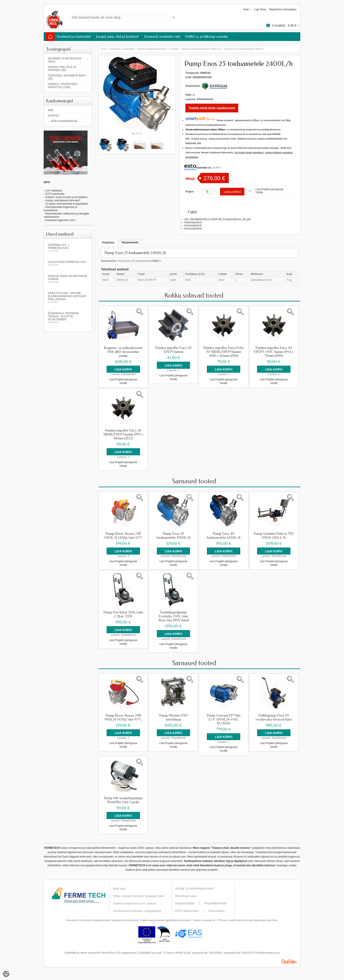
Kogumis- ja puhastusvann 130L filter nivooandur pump (123, 352)
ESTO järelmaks (55, 194)
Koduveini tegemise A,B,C (60, 220)
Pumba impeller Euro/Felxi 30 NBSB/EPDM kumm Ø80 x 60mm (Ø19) (224, 352)
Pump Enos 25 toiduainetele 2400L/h (244, 49)
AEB (50, 110)
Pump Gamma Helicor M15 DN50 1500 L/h (274, 535)
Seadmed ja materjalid (74, 36)
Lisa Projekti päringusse (269, 189)
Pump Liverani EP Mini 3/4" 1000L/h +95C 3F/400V (224, 719)
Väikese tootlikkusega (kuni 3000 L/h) (201, 49)
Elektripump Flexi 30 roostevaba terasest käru (274, 717)
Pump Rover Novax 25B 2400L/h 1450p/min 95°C (123, 535)
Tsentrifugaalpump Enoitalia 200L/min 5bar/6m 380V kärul (173, 616)
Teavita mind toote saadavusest (212, 108)
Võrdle (259, 192)
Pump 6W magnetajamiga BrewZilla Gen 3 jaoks (123, 800)
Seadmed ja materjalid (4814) (65, 60)
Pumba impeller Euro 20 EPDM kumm (173, 350)
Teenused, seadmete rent (162, 36)
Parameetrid (130, 242)
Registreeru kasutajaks (283, 9)
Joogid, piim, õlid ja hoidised (117, 36)
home (104, 49)
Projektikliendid (216, 903)
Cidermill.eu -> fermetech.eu (68, 248)
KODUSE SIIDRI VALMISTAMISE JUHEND (68, 279)
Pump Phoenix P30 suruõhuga (173, 717)
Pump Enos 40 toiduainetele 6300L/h (224, 535)
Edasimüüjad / (190, 903)
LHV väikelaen (54, 191)
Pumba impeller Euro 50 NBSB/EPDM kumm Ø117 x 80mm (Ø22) (123, 434)
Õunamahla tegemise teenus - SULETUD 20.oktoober (68, 318)
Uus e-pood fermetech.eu (68, 263)
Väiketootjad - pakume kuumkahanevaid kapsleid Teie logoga (68, 297)
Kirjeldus (108, 242)
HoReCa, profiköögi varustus (207, 36)
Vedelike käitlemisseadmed (151, 49)
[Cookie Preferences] (6, 974)
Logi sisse (260, 9)
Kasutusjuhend (193, 222)
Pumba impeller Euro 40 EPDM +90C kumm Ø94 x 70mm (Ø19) (274, 352)
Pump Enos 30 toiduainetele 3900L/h (173, 535)
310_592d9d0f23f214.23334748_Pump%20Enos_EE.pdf (217, 219)
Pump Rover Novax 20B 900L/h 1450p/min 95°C (123, 717)
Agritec (54, 116)
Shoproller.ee (289, 961)
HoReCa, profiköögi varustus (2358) (63, 86)
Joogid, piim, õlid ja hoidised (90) (62, 69)
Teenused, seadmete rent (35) (67, 77)
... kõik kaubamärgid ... (64, 121)
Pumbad (173, 49)
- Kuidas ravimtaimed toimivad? (62, 200)
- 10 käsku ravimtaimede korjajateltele (66, 204)
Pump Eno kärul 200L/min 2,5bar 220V (123, 614)
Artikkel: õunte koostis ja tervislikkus (66, 197)
